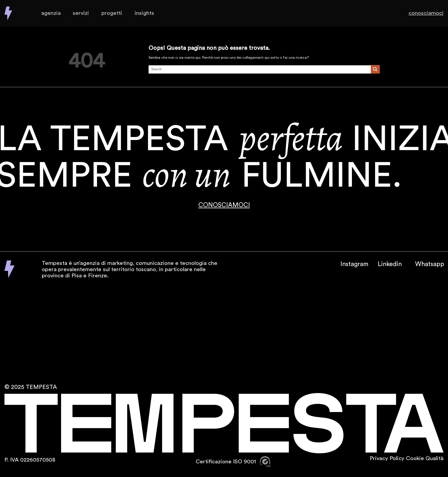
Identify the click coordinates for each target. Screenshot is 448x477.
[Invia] (375, 69)
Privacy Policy (387, 458)
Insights (144, 13)
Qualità (435, 458)
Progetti (112, 13)
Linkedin (390, 264)
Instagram (354, 264)
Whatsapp (430, 264)
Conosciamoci (425, 13)
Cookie (415, 458)
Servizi (81, 13)
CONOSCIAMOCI (224, 205)
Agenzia (51, 13)
